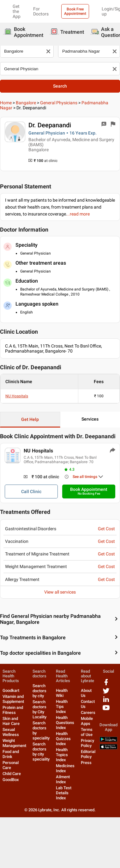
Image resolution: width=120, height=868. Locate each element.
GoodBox (11, 780)
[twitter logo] (106, 693)
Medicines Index (65, 768)
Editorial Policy (88, 754)
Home (6, 103)
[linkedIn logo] (106, 701)
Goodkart (11, 690)
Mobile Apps (87, 721)
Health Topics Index (62, 755)
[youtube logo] (106, 710)
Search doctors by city (39, 691)
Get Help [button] (30, 419)
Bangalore (26, 103)
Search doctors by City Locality (39, 709)
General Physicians (59, 103)
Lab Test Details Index (64, 793)
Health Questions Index (65, 723)
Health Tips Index (62, 707)
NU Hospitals (17, 396)
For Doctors (41, 11)
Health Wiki (62, 693)
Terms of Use (87, 732)
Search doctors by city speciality (41, 752)
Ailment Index (63, 779)
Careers (88, 713)
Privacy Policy (87, 743)
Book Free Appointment (75, 11)
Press (86, 763)
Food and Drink (11, 754)
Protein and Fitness (13, 710)
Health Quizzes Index (63, 739)
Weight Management (14, 743)
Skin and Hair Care (11, 721)
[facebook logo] (106, 684)
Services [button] (90, 419)
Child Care (12, 774)
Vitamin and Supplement (13, 699)
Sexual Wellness (11, 732)
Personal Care (11, 765)
